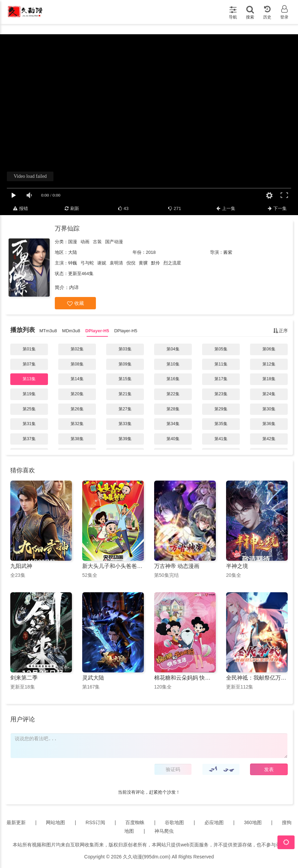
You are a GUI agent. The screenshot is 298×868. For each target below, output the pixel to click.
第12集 (269, 364)
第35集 (221, 424)
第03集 (125, 349)
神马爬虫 (164, 831)
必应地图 (214, 822)
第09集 (125, 364)
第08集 (77, 364)
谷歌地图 (174, 822)
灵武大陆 (93, 678)
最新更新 (16, 822)
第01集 (29, 349)
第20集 (77, 394)
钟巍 (73, 263)
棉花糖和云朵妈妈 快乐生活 (185, 678)
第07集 (29, 364)
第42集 (269, 439)
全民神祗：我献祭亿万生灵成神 (257, 678)
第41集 (221, 439)
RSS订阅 (95, 822)
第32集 (77, 424)
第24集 (269, 394)
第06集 (269, 349)
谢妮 (102, 263)
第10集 (173, 364)
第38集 (77, 439)
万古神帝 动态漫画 (177, 566)
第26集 (77, 409)
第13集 (29, 379)
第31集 (29, 424)
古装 (97, 242)
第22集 (173, 394)
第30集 (269, 409)
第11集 (221, 364)
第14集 (77, 379)
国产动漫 (114, 242)
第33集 (125, 424)
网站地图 (55, 822)
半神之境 (237, 566)
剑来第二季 (24, 678)
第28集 (173, 409)
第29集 (221, 409)
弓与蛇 (87, 263)
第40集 (173, 439)
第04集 (173, 349)
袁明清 (116, 263)
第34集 (173, 424)
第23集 (221, 394)
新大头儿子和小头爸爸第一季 (113, 566)
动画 (85, 242)
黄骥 (143, 263)
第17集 (221, 379)
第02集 (77, 349)
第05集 (221, 349)
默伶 (156, 263)
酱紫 (228, 252)
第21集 (125, 394)
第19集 (29, 394)
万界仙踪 (67, 228)
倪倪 (131, 263)
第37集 (29, 439)
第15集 (125, 379)
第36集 (269, 424)
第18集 (269, 379)
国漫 (73, 242)
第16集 (173, 379)
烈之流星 (172, 263)
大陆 (73, 252)
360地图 (253, 822)
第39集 (125, 439)
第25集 (29, 409)
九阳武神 (21, 566)
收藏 (76, 303)
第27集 (125, 409)
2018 (151, 252)
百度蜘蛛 (135, 822)
